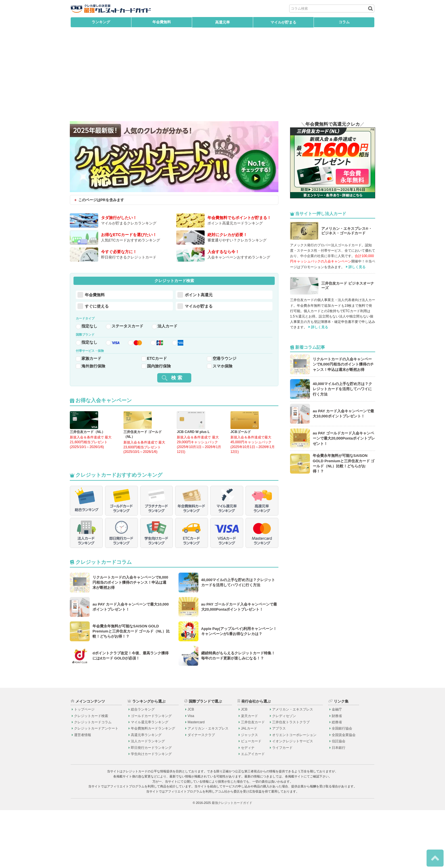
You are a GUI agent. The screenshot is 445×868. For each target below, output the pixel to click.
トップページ (84, 767)
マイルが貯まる (283, 22)
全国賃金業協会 (344, 793)
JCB (191, 767)
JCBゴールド (241, 455)
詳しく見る (357, 267)
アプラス (279, 786)
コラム (344, 22)
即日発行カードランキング (151, 805)
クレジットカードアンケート (96, 786)
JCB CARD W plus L (193, 455)
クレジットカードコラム (93, 780)
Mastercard (196, 780)
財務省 (337, 774)
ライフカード (282, 805)
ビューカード (251, 799)
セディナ (248, 805)
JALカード (249, 786)
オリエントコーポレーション (294, 793)
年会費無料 (162, 22)
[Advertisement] (222, 79)
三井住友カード (253, 780)
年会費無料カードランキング (153, 786)
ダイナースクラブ (201, 793)
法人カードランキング (148, 799)
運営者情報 (83, 793)
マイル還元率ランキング (150, 780)
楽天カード (249, 774)
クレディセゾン (284, 774)
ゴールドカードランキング (151, 774)
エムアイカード (253, 812)
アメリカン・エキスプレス (208, 786)
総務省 (337, 780)
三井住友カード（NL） (87, 455)
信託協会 (339, 799)
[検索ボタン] (370, 9)
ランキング (101, 22)
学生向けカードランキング (151, 812)
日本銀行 (339, 805)
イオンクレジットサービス (293, 799)
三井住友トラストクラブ (291, 780)
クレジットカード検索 (91, 774)
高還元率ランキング (146, 793)
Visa (191, 774)
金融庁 (337, 767)
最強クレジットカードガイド (232, 861)
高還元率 (222, 22)
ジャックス (249, 793)
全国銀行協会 (342, 786)
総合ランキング (143, 767)
